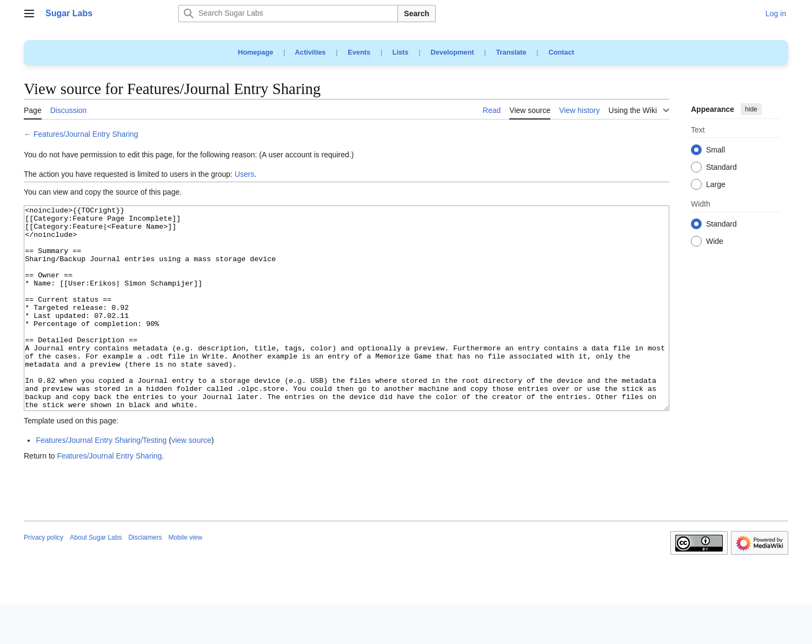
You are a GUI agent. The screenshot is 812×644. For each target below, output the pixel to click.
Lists (401, 52)
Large (716, 185)
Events (359, 52)
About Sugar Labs (96, 578)
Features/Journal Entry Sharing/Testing (101, 481)
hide (751, 109)
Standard (721, 168)
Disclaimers (145, 578)
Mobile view (185, 578)
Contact (561, 52)
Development (452, 52)
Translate (511, 52)
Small (716, 150)
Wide (715, 242)
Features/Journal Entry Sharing (86, 134)
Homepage (255, 52)
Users (245, 174)
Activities (311, 52)
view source (191, 481)
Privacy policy (44, 578)
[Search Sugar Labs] (288, 14)
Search (417, 14)
